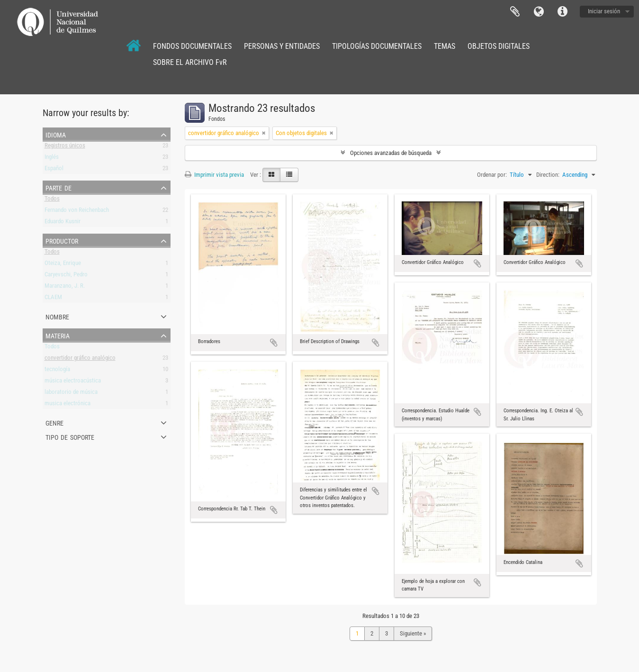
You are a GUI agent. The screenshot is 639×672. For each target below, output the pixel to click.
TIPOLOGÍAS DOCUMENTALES (377, 46)
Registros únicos (65, 147)
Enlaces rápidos (562, 12)
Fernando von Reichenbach (77, 212)
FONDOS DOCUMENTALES (192, 46)
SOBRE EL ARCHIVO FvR (190, 62)
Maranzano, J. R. (65, 287)
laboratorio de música (71, 394)
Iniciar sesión (604, 11)
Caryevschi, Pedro (66, 276)
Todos (52, 200)
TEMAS (445, 46)
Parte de (58, 187)
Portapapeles (515, 12)
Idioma (539, 12)
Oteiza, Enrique (63, 265)
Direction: (548, 175)
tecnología (57, 371)
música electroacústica (73, 382)
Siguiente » (413, 633)
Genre (54, 422)
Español (54, 170)
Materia (58, 335)
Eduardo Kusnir (63, 223)
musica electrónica (67, 405)
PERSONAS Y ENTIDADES (282, 46)
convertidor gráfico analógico (80, 359)
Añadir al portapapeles (274, 343)
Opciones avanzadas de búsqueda (391, 153)
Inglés (52, 159)
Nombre (57, 316)
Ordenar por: (492, 175)
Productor (62, 240)
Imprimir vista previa (214, 175)
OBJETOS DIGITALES (499, 46)
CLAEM (53, 299)
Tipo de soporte (70, 436)
